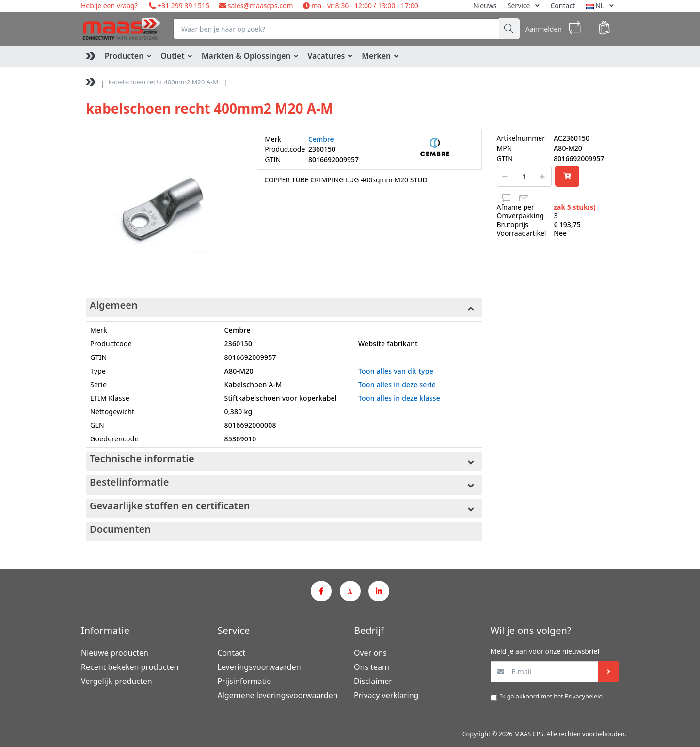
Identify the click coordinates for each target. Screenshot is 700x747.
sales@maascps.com (261, 6)
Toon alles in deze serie (397, 384)
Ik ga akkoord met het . (552, 696)
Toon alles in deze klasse (399, 398)
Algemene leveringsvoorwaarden (278, 695)
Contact (563, 6)
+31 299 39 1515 (183, 6)
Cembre (321, 139)
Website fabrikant (388, 344)
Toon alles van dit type (396, 371)
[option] (164, 207)
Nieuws (485, 6)
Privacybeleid (584, 696)
